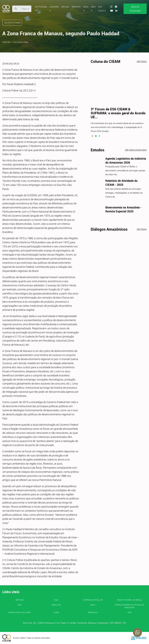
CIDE (19, 605)
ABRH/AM (20, 600)
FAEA (56, 600)
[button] (92, 136)
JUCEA (56, 612)
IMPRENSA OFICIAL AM (93, 600)
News (93, 9)
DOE (130, 612)
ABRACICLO (93, 612)
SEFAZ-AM (56, 605)
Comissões (54, 9)
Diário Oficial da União (19, 612)
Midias (86, 9)
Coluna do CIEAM (21, 42)
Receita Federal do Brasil (130, 600)
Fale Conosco (102, 9)
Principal (6, 42)
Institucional (41, 9)
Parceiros (76, 7)
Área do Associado (135, 9)
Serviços (65, 7)
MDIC (93, 605)
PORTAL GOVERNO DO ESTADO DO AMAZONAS (130, 606)
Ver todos (142, 61)
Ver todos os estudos (136, 150)
